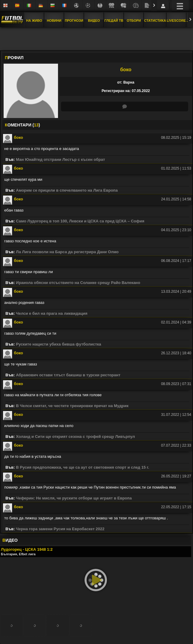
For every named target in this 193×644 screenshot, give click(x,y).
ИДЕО (10, 540)
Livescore (176, 21)
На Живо (34, 21)
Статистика (155, 21)
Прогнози (74, 21)
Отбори (134, 21)
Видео (94, 21)
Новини (54, 21)
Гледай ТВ (114, 21)
